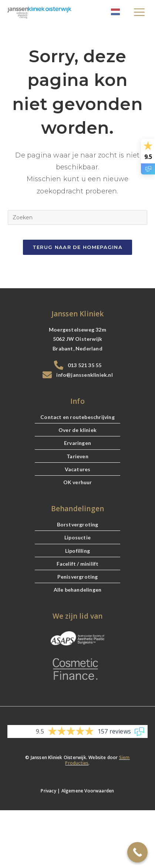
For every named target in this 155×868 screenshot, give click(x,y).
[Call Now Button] (137, 852)
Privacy (48, 791)
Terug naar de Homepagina (77, 247)
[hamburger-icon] (139, 13)
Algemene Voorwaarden (88, 791)
